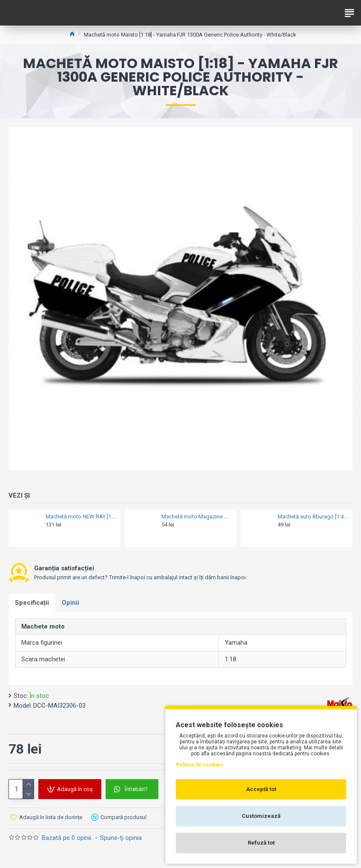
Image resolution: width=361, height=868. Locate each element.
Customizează (261, 816)
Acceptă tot (261, 789)
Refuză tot (261, 843)
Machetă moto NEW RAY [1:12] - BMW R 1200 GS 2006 (80, 517)
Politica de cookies (199, 765)
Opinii (70, 603)
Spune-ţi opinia (121, 838)
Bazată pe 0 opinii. (67, 838)
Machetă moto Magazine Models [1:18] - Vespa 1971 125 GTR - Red (196, 517)
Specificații (32, 603)
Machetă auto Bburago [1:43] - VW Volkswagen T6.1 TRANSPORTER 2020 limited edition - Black (312, 517)
